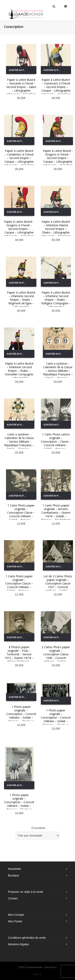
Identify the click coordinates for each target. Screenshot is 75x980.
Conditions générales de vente (27, 938)
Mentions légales (18, 944)
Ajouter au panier (19, 70)
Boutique (13, 875)
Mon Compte (16, 915)
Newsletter (15, 869)
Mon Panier (15, 921)
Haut (37, 974)
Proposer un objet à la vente (25, 892)
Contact (13, 898)
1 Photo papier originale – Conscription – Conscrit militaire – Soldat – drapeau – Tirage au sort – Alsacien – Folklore (21, 717)
